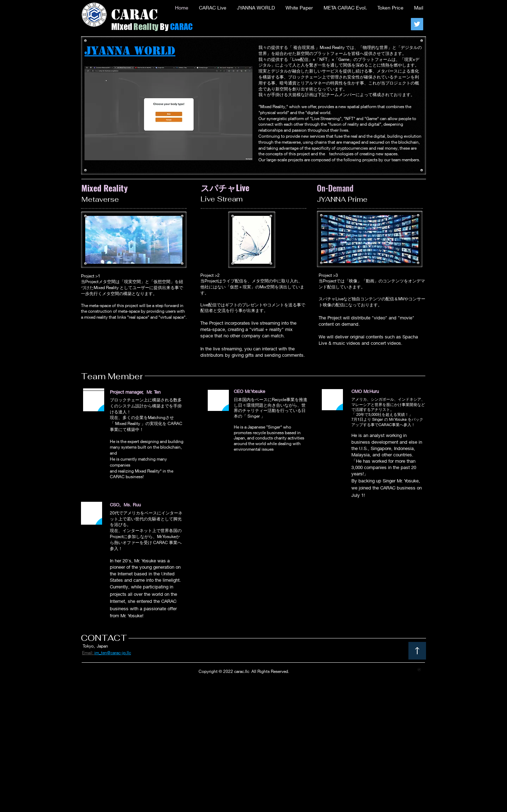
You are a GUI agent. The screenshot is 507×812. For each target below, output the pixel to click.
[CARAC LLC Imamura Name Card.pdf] (419, 670)
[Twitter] (417, 24)
